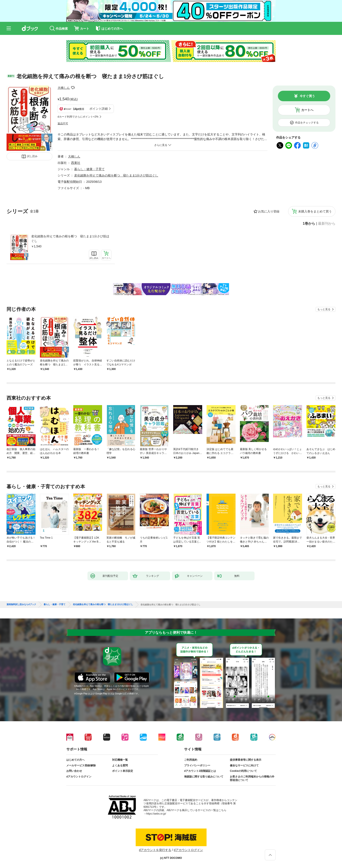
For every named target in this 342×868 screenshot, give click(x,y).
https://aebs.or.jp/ (156, 814)
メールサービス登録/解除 (81, 765)
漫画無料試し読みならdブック (21, 604)
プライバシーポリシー (197, 765)
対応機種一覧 (120, 760)
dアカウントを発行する (155, 850)
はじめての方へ (75, 760)
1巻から (309, 224)
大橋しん (64, 88)
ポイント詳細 (99, 109)
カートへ (307, 110)
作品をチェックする (307, 123)
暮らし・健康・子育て (89, 169)
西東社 (76, 163)
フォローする (73, 88)
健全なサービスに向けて (244, 765)
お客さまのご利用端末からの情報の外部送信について (252, 778)
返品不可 (63, 123)
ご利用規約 (191, 760)
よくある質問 (120, 765)
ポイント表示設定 (123, 771)
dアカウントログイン (79, 777)
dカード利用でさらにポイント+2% (78, 117)
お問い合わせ (74, 771)
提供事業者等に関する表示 (246, 760)
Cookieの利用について (243, 771)
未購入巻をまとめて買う (315, 211)
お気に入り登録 (269, 211)
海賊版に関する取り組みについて (204, 777)
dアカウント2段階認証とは (200, 771)
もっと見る (324, 309)
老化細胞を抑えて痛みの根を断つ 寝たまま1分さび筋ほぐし (70, 239)
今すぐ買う (307, 96)
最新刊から (327, 224)
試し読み (32, 156)
